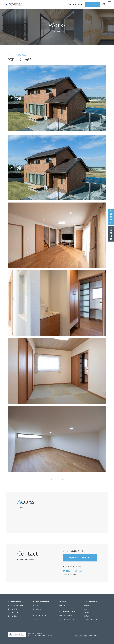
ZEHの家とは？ (89, 613)
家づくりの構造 (12, 609)
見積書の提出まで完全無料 (16, 606)
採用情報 (87, 616)
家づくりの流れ (12, 616)
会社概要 (87, 606)
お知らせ (35, 619)
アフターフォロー (13, 613)
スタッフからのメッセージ (66, 619)
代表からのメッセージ (65, 616)
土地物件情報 (37, 609)
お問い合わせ (90, 4)
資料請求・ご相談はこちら (81, 558)
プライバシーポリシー (91, 620)
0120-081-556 (74, 4)
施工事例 (35, 606)
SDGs (86, 609)
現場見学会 (62, 606)
